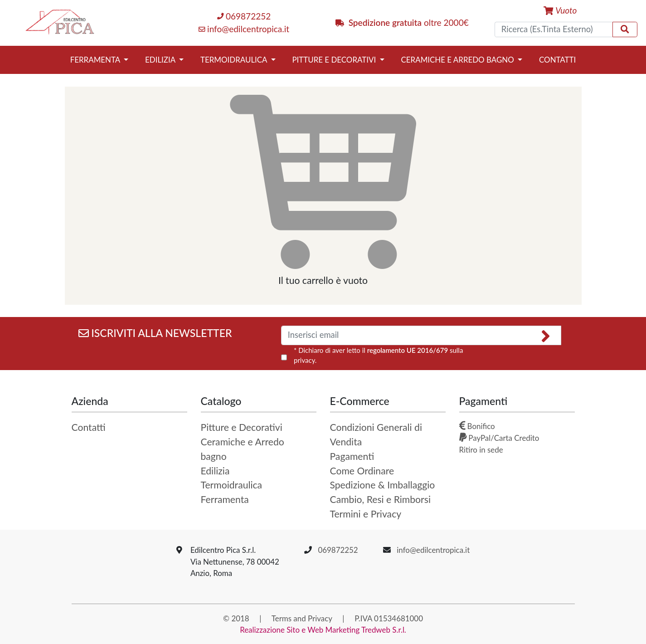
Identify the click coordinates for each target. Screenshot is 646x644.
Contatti (557, 60)
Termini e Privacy (366, 514)
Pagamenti (352, 456)
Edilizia (161, 60)
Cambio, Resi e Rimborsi (380, 499)
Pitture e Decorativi (335, 60)
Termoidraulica (235, 60)
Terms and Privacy (302, 618)
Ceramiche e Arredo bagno (459, 60)
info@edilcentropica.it (244, 29)
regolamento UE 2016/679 (408, 350)
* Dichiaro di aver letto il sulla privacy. (378, 355)
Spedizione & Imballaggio (383, 485)
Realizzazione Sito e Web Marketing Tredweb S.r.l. (323, 630)
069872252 (244, 16)
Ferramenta (96, 60)
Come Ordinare (362, 471)
